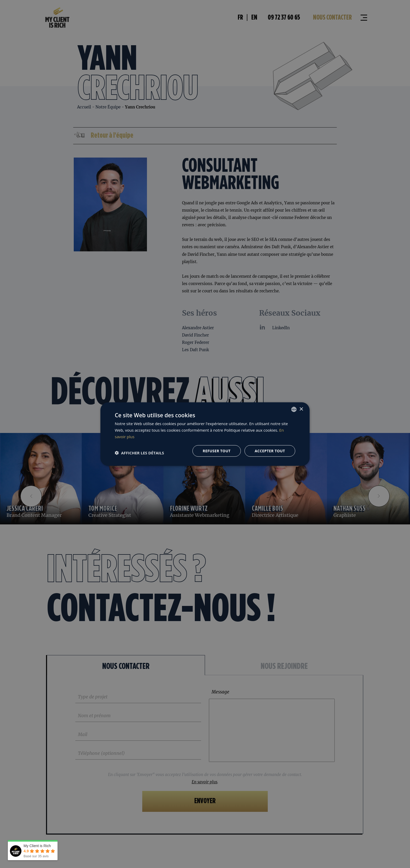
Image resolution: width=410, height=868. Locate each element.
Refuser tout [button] (217, 451)
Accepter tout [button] (270, 451)
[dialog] (205, 434)
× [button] (301, 409)
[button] (139, 453)
